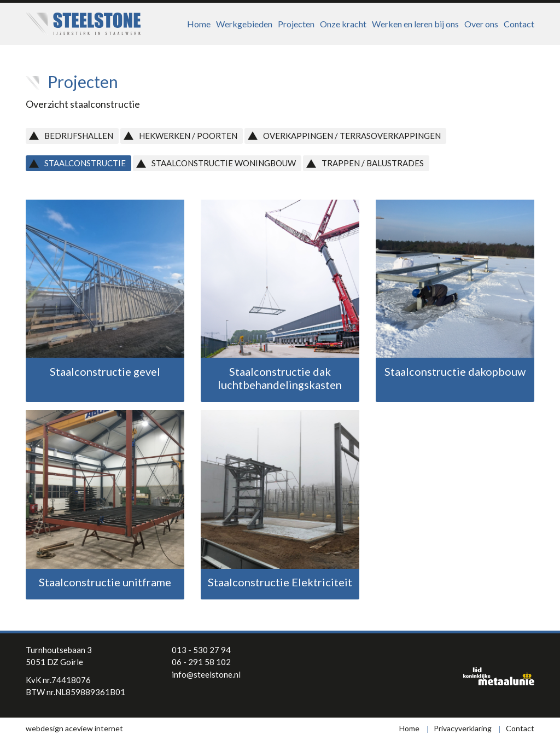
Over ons (481, 24)
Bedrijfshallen (79, 136)
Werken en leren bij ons (415, 24)
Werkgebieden (244, 24)
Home (199, 24)
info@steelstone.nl (206, 674)
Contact (519, 24)
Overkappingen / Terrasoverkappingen (352, 136)
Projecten (296, 24)
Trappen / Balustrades (373, 163)
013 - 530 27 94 (201, 650)
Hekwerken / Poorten (188, 136)
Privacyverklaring (463, 728)
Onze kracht (343, 24)
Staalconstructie (85, 163)
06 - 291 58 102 (201, 662)
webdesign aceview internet (74, 728)
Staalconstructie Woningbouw (224, 163)
